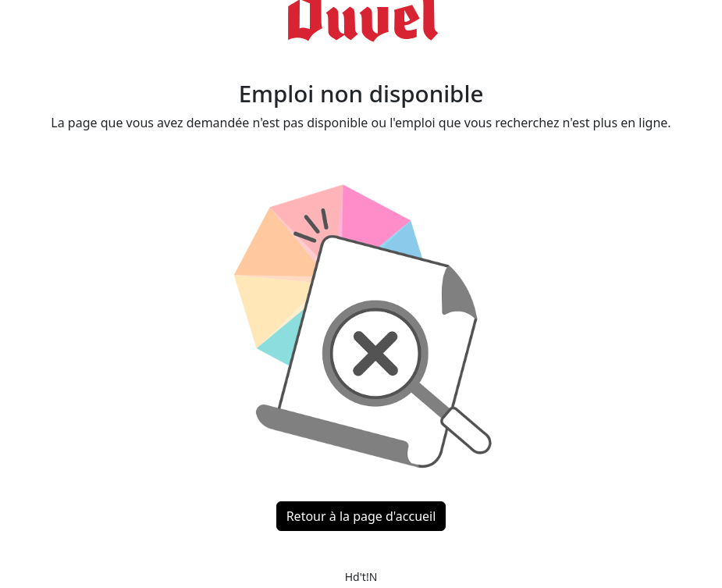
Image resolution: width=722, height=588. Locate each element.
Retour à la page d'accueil (361, 516)
